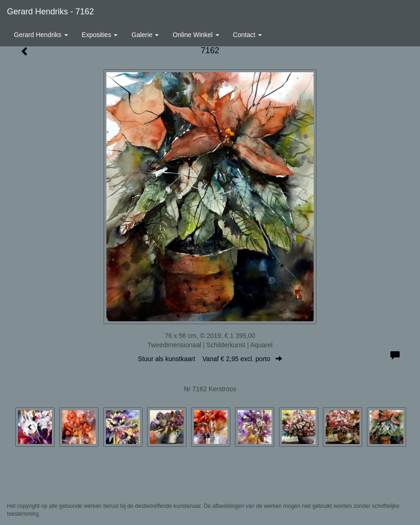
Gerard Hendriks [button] (41, 35)
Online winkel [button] (196, 35)
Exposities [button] (100, 35)
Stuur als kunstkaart (210, 359)
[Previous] (30, 427)
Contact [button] (247, 35)
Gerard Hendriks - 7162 (50, 12)
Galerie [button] (145, 35)
